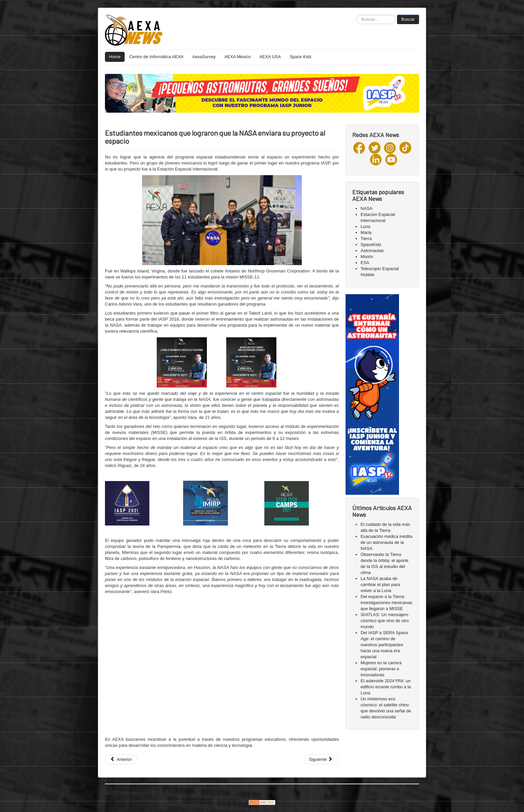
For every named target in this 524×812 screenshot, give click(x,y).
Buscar (408, 19)
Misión (367, 257)
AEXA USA (270, 57)
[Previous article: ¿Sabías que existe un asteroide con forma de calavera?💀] (121, 760)
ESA (365, 263)
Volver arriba (407, 793)
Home (115, 57)
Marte (366, 233)
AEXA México (237, 57)
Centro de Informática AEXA (157, 57)
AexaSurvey (204, 57)
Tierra (366, 239)
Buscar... (356, 15)
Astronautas (372, 251)
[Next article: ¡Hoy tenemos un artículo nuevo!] (321, 760)
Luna (365, 226)
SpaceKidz (371, 245)
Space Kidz (300, 57)
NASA (366, 208)
